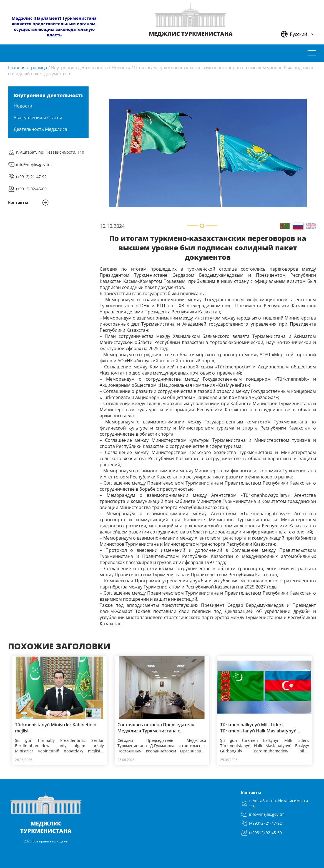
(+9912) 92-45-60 (31, 189)
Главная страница (28, 68)
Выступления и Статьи (38, 118)
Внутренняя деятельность (79, 68)
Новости (121, 68)
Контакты (251, 793)
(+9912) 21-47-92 (31, 177)
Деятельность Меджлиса (40, 129)
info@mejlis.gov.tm (34, 164)
